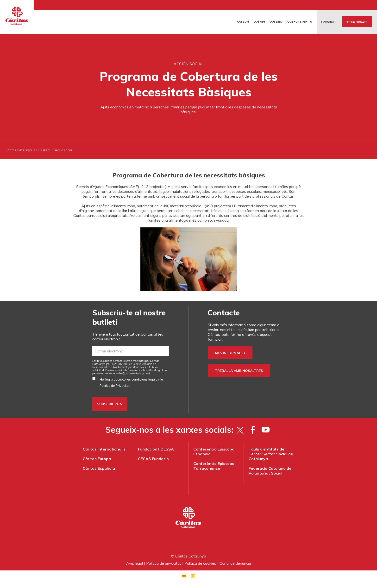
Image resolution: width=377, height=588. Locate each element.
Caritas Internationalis (104, 449)
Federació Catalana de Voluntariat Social (270, 471)
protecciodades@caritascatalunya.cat (127, 373)
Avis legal (135, 563)
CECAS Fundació (153, 459)
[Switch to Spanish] (193, 576)
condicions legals (144, 379)
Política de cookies (200, 563)
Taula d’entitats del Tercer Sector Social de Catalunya (271, 454)
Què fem (259, 22)
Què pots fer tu (300, 22)
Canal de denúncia (235, 563)
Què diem (276, 22)
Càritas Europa (97, 459)
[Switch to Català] (184, 576)
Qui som (243, 22)
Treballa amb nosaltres (239, 371)
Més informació (230, 353)
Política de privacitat (164, 563)
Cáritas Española (99, 468)
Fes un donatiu (357, 22)
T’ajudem (327, 22)
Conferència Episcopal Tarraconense (214, 466)
